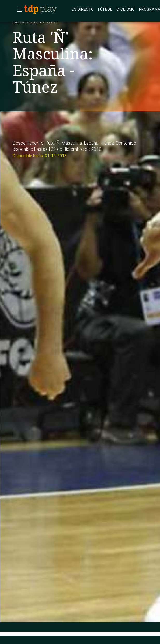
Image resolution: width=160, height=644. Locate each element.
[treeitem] (83, 9)
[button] (18, 10)
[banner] (47, 9)
